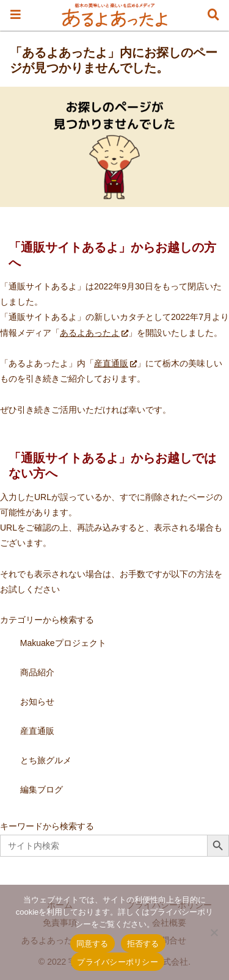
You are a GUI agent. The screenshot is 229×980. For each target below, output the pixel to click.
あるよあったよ (94, 333)
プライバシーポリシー (118, 962)
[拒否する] (214, 932)
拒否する (143, 944)
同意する (93, 944)
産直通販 (115, 363)
